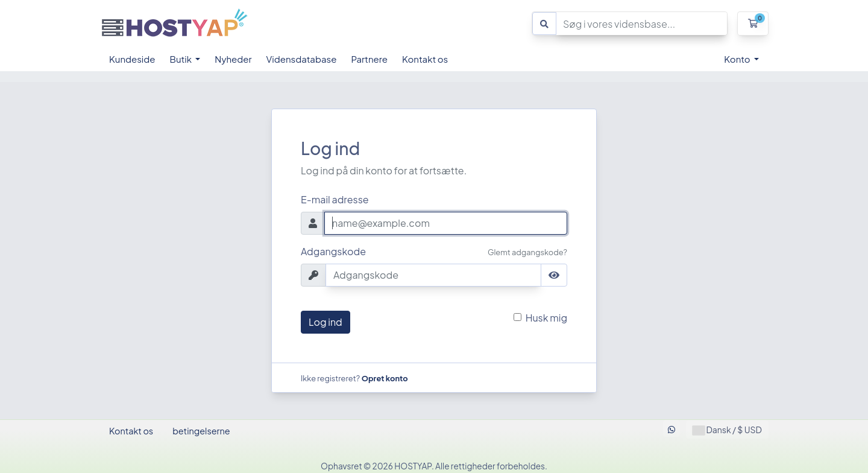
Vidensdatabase (302, 59)
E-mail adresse (335, 199)
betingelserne (201, 431)
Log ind (325, 322)
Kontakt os (425, 59)
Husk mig (546, 318)
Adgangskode (333, 251)
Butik (182, 59)
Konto (738, 59)
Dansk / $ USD (727, 430)
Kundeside (132, 59)
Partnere (369, 59)
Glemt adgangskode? (527, 252)
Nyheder (233, 59)
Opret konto (385, 378)
